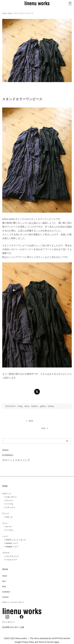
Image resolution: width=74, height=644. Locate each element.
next (43, 428)
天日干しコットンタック (16, 539)
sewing (52, 406)
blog (10, 13)
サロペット (7, 494)
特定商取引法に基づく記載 (13, 626)
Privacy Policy (28, 640)
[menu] (70, 3)
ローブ (9, 526)
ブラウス (6, 552)
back (31, 421)
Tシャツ (6, 513)
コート (5, 523)
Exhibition (8, 455)
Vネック (9, 517)
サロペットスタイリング (16, 460)
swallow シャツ (12, 546)
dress (27, 406)
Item (4, 580)
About (5, 575)
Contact (5, 596)
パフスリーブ (11, 559)
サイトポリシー (9, 620)
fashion (35, 406)
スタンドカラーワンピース (23, 13)
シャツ (5, 536)
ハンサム (10, 529)
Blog (4, 585)
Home (5, 13)
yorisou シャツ (12, 542)
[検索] (67, 441)
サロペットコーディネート (13, 601)
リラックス (10, 507)
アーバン (10, 500)
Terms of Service (46, 640)
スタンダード (11, 497)
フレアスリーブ (12, 555)
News (5, 450)
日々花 (33, 223)
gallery (43, 406)
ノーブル (10, 504)
